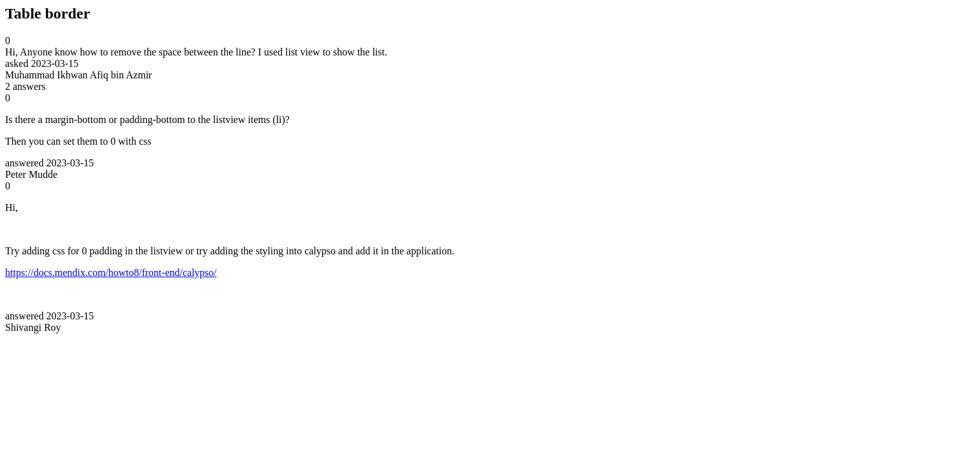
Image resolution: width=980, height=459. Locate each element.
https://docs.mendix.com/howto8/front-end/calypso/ (111, 273)
